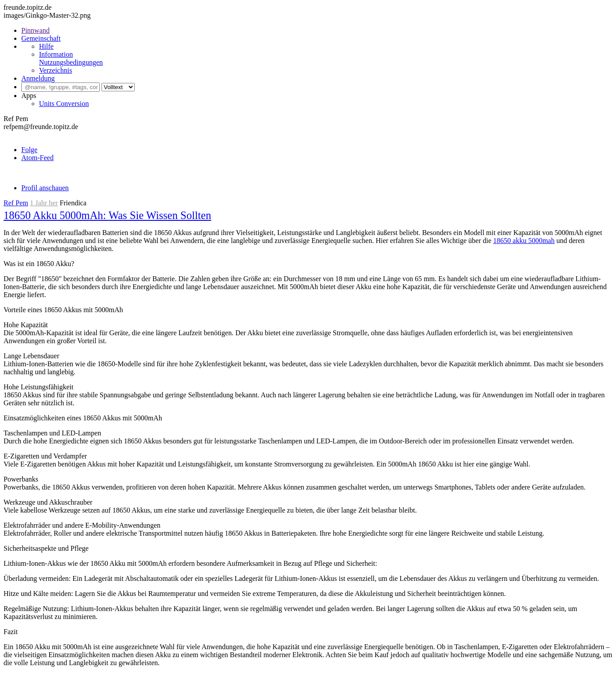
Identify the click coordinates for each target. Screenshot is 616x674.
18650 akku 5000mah (524, 241)
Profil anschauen (45, 188)
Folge (29, 150)
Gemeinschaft (41, 38)
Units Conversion (64, 104)
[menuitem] (317, 31)
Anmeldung (38, 78)
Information (56, 54)
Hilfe (46, 46)
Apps (29, 96)
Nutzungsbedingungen (71, 62)
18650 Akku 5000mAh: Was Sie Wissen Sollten (107, 215)
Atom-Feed (37, 158)
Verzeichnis (56, 70)
